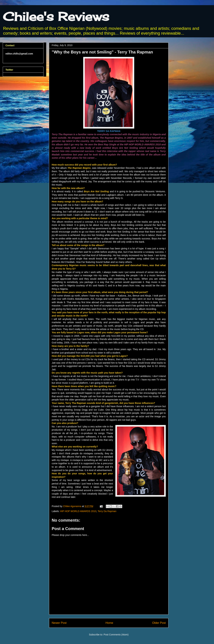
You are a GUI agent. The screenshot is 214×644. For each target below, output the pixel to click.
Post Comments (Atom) (116, 635)
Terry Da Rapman (107, 511)
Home (109, 623)
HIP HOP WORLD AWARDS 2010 (78, 511)
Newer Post (59, 623)
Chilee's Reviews (56, 16)
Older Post (159, 623)
